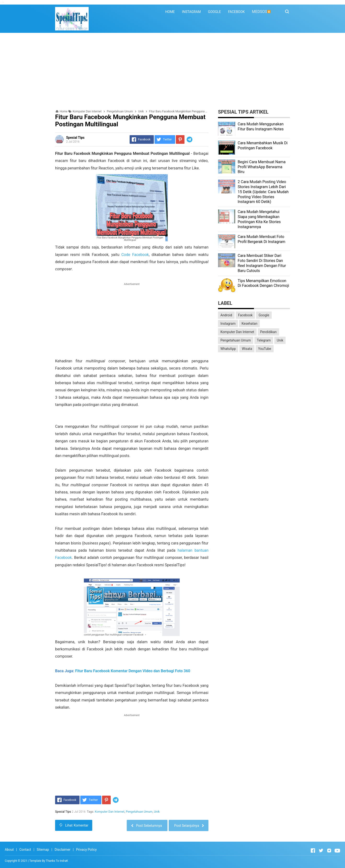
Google (264, 315)
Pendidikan (268, 332)
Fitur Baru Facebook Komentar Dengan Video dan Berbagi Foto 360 (133, 671)
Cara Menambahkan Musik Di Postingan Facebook (263, 145)
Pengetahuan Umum (139, 812)
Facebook (245, 315)
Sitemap (43, 850)
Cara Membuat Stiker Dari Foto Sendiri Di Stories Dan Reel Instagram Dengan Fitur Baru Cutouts (262, 263)
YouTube (264, 349)
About (9, 850)
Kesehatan (249, 324)
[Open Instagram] (329, 851)
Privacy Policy (86, 850)
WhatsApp (228, 349)
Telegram (264, 340)
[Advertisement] (172, 71)
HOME (170, 12)
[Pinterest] (180, 139)
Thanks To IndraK (57, 861)
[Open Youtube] (337, 851)
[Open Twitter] (321, 851)
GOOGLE (214, 12)
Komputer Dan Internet (110, 812)
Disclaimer (63, 850)
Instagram (228, 324)
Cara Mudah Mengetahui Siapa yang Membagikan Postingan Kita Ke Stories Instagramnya (259, 219)
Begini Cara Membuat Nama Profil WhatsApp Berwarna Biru (262, 167)
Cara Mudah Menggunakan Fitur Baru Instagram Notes (261, 127)
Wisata (247, 349)
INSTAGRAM (192, 12)
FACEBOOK (236, 12)
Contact (25, 850)
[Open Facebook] (313, 851)
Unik (157, 812)
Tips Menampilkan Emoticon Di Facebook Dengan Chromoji (263, 283)
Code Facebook (135, 255)
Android (226, 315)
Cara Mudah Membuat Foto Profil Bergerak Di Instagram (262, 239)
